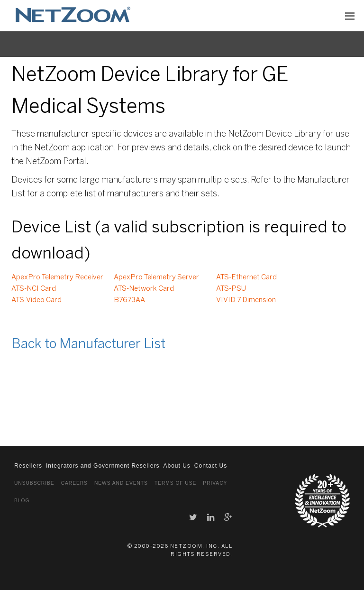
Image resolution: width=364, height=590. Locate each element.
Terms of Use (175, 483)
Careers (74, 483)
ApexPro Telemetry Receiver (57, 277)
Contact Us (211, 466)
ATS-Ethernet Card (246, 277)
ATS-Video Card (36, 300)
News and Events (121, 483)
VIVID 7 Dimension (246, 300)
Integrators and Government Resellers (103, 466)
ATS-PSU (231, 289)
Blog (22, 501)
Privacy (215, 483)
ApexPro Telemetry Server (156, 277)
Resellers (28, 466)
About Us (177, 466)
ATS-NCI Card (34, 289)
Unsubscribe (34, 483)
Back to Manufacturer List (88, 345)
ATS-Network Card (144, 289)
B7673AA (129, 300)
